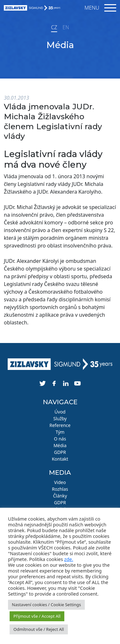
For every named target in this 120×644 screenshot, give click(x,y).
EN (66, 27)
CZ (54, 27)
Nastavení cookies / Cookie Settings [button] (46, 605)
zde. (69, 559)
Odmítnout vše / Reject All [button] (39, 629)
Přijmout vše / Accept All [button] (37, 616)
